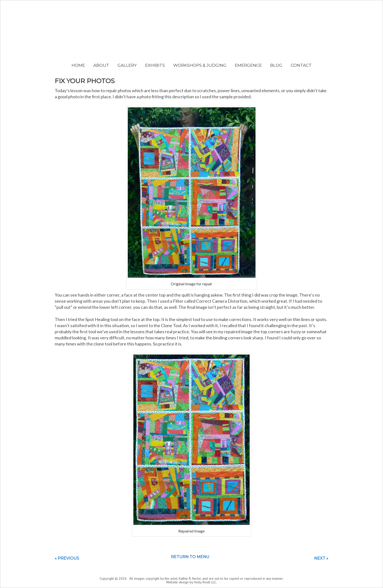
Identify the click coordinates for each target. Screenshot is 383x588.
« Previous (67, 558)
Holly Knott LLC (205, 582)
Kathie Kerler (192, 38)
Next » (321, 558)
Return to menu (190, 557)
